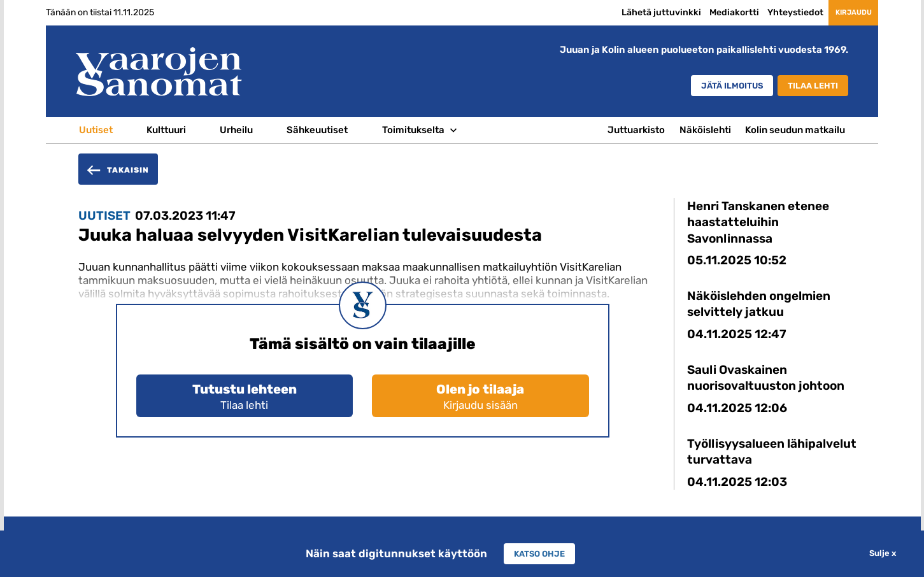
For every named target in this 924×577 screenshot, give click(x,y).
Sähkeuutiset (317, 130)
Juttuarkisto (636, 130)
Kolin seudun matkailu (795, 130)
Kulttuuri (166, 130)
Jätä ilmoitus (711, 87)
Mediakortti (710, 12)
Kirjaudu (842, 12)
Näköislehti (705, 130)
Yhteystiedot (771, 12)
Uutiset (96, 130)
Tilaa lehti (808, 87)
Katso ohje (539, 553)
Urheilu (236, 130)
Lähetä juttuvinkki (637, 12)
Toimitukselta (413, 130)
